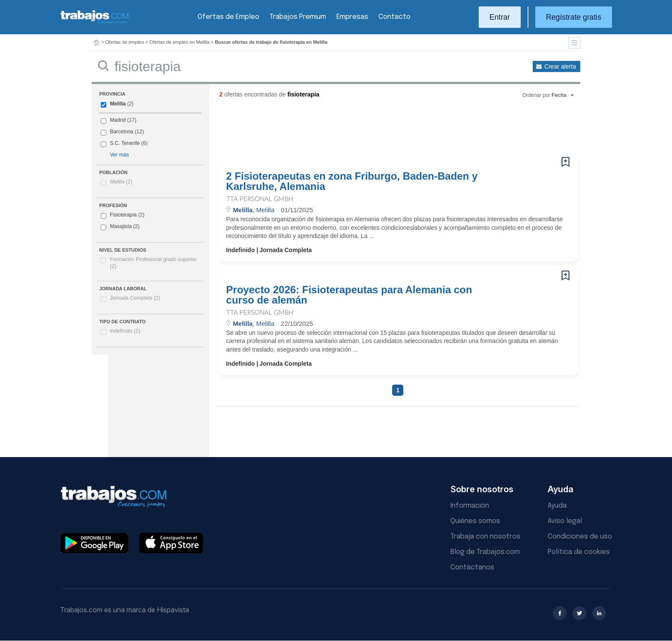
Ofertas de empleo (125, 42)
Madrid (118, 120)
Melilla (118, 104)
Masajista (121, 226)
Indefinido (125, 331)
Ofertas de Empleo (228, 17)
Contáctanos (472, 567)
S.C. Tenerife (125, 143)
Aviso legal (565, 521)
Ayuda (557, 506)
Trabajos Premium (298, 17)
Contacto (394, 17)
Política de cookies (579, 552)
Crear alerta (560, 66)
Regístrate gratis (574, 17)
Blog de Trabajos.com (485, 552)
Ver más (119, 155)
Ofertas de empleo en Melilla (180, 42)
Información (470, 506)
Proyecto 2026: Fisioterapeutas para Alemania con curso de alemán (349, 295)
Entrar (500, 17)
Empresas (352, 17)
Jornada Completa (135, 298)
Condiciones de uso (580, 537)
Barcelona (121, 132)
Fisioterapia (123, 215)
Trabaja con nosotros (485, 537)
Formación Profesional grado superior (153, 263)
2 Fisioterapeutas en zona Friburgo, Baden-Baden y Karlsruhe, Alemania (352, 181)
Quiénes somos (475, 521)
